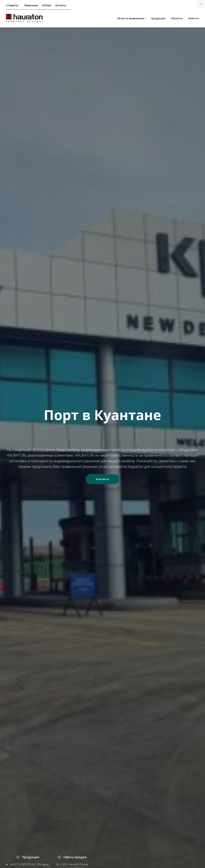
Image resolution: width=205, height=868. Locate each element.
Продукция (158, 18)
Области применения (131, 18)
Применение (31, 5)
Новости (194, 18)
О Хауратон (12, 5)
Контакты (61, 5)
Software (47, 5)
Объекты (177, 18)
